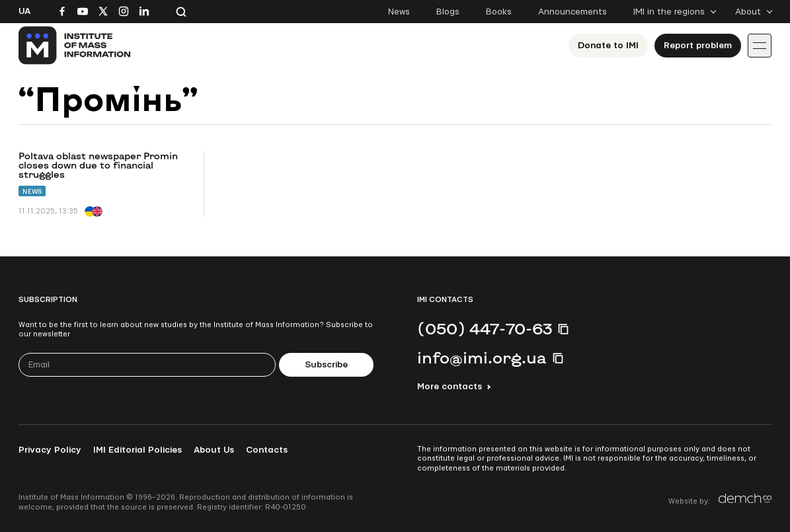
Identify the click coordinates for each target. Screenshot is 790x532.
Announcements (573, 12)
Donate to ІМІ (608, 46)
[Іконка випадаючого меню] (760, 46)
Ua (24, 11)
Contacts (267, 450)
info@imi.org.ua (482, 358)
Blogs (448, 12)
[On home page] (75, 46)
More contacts (450, 387)
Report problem (698, 46)
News (399, 12)
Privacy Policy (50, 450)
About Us (214, 450)
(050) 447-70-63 (485, 328)
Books (499, 12)
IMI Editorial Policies (138, 450)
